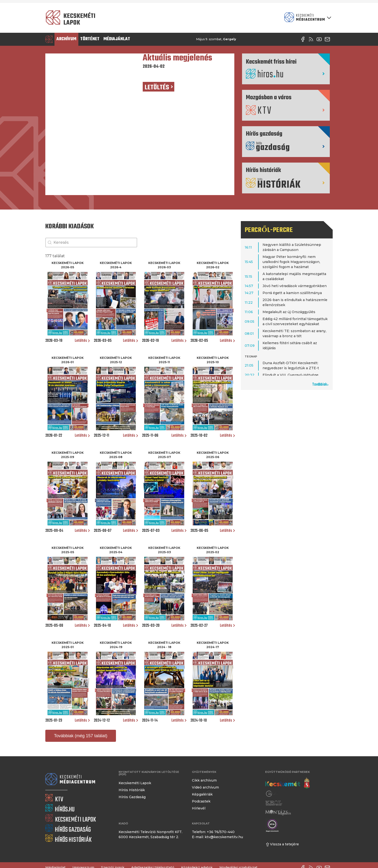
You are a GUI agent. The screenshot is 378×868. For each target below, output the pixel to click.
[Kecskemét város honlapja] (287, 783)
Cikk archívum (204, 780)
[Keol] (274, 803)
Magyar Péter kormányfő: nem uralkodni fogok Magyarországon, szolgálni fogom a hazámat (291, 262)
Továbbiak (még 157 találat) (81, 736)
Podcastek (201, 801)
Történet (90, 39)
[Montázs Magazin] (278, 812)
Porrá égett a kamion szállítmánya (292, 293)
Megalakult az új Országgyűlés (289, 312)
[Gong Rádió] (272, 794)
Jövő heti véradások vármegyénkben (295, 286)
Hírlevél (199, 808)
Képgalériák (202, 794)
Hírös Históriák (132, 790)
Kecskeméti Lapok (135, 783)
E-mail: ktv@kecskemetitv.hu (217, 837)
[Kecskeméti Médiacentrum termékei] (307, 18)
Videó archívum (205, 787)
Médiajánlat (117, 39)
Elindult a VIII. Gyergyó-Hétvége (290, 375)
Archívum (66, 39)
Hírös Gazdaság (132, 797)
